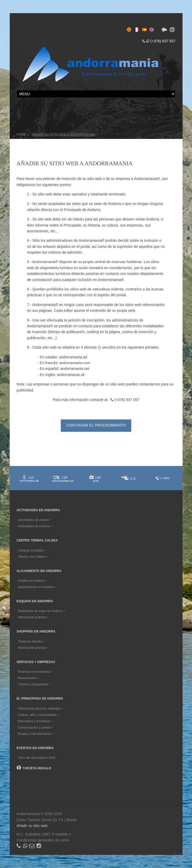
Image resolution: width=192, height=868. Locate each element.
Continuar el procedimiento (96, 425)
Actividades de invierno (36, 526)
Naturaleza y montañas (36, 721)
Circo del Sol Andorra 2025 (37, 758)
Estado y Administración (36, 734)
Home (21, 134)
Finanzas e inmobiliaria (36, 672)
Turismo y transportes (35, 684)
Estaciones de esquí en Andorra (42, 611)
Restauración (29, 678)
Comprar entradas (32, 550)
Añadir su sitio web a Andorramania (64, 134)
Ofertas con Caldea (33, 557)
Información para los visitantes (41, 709)
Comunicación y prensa (36, 727)
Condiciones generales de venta (43, 840)
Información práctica (34, 617)
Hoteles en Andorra (33, 581)
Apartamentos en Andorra (37, 587)
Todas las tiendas (32, 641)
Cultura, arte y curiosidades (39, 715)
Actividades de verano (35, 520)
